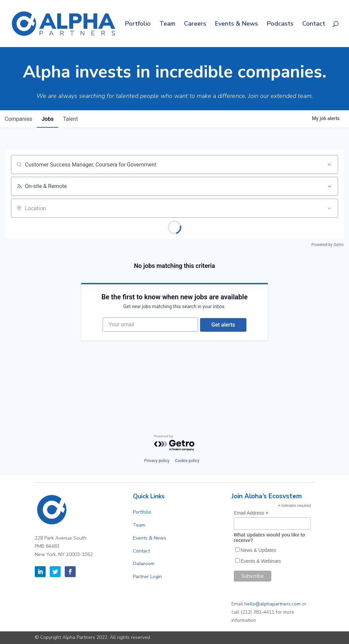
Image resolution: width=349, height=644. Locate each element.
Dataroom (144, 564)
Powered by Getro (328, 245)
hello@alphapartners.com (272, 604)
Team (167, 24)
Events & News (237, 24)
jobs (50, 119)
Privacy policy (157, 461)
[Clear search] (329, 164)
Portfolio (138, 24)
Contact (314, 24)
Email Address (251, 513)
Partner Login (147, 577)
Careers (195, 24)
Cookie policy (187, 461)
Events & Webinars (261, 561)
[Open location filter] (329, 208)
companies (19, 119)
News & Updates (258, 550)
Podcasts (280, 24)
